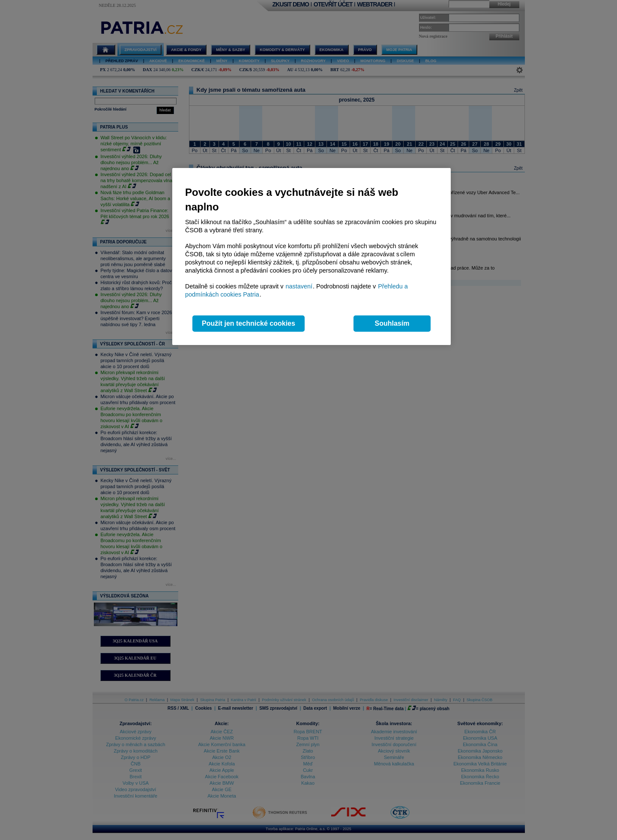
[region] (311, 256)
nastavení (299, 286)
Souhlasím (392, 323)
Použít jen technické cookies (249, 323)
